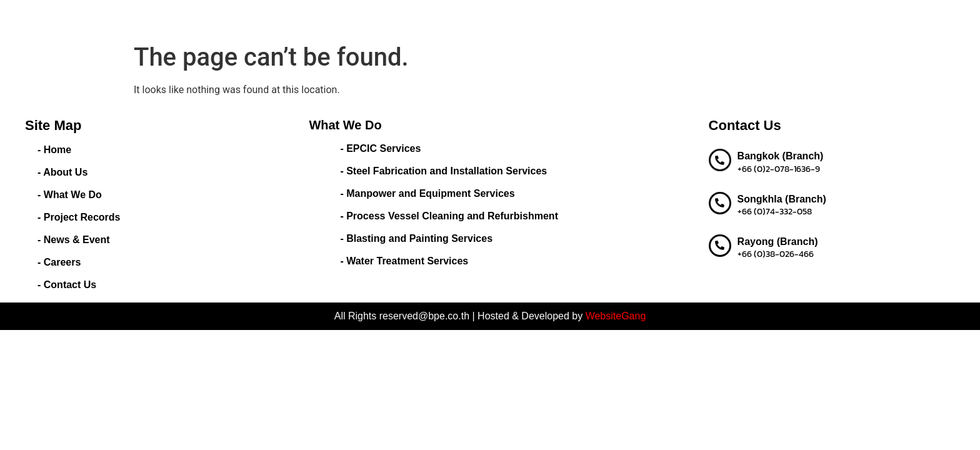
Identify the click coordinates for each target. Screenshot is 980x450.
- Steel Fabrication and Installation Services (443, 171)
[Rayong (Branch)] (720, 246)
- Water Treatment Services (404, 261)
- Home (54, 150)
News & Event (622, 18)
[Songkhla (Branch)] (720, 203)
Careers (682, 18)
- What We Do (70, 195)
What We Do (460, 19)
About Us (394, 18)
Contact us (737, 18)
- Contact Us (67, 285)
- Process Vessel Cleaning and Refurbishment (449, 216)
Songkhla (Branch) (782, 199)
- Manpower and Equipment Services (427, 193)
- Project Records (79, 217)
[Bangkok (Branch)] (720, 160)
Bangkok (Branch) (781, 156)
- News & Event (74, 240)
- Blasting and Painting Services (416, 238)
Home (347, 18)
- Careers (59, 262)
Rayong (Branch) (778, 242)
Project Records (542, 18)
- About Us (62, 172)
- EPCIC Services (380, 148)
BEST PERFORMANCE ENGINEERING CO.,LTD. (178, 18)
